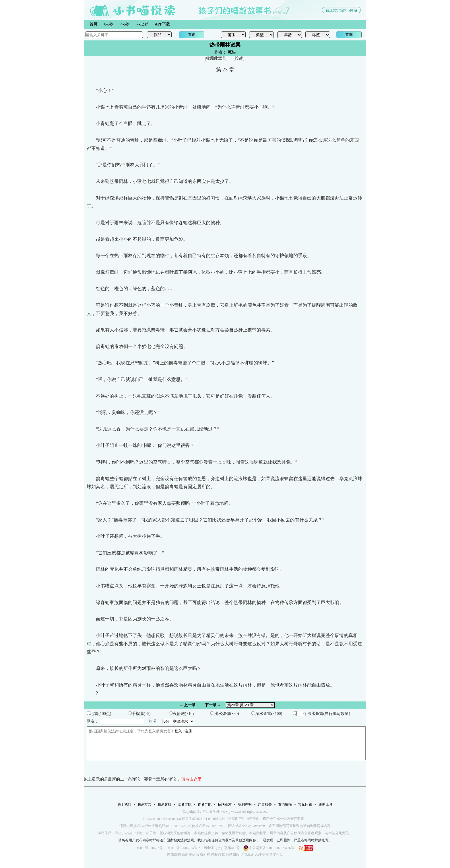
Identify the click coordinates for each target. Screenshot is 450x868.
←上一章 (188, 705)
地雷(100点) (99, 713)
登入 (178, 731)
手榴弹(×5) (139, 713)
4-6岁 (125, 24)
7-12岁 (142, 24)
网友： (115, 721)
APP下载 (162, 24)
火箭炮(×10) (181, 713)
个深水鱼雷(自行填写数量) (321, 714)
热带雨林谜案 (225, 45)
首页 (94, 24)
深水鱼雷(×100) (267, 713)
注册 (188, 731)
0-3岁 (109, 24)
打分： (172, 721)
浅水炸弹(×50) (225, 713)
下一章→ (213, 705)
